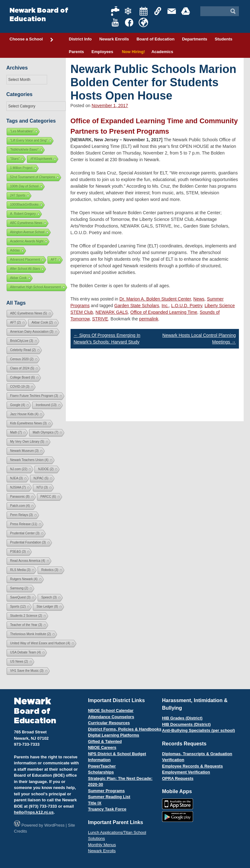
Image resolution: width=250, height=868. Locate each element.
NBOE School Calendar (111, 710)
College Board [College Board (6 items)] (22, 377)
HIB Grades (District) (182, 718)
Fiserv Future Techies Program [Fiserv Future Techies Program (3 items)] (34, 396)
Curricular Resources (109, 723)
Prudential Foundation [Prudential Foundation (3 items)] (28, 542)
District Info (80, 39)
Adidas (15, 250)
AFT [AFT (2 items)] (16, 322)
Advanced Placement (25, 260)
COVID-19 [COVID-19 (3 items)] (20, 387)
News (199, 299)
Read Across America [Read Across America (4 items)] (28, 561)
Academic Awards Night (27, 241)
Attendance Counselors (111, 717)
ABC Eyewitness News (26, 223)
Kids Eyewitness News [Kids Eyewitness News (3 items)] (28, 423)
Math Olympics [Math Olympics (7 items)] (45, 432)
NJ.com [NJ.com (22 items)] (19, 469)
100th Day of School (24, 186)
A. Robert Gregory (23, 214)
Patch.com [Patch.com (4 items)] (20, 506)
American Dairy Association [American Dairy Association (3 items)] (32, 332)
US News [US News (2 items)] (19, 662)
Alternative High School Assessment (36, 287)
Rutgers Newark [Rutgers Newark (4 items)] (24, 579)
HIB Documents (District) (186, 724)
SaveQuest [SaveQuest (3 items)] (20, 597)
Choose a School (32, 39)
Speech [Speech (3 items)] (49, 597)
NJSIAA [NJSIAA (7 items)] (18, 487)
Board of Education (155, 39)
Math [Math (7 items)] (16, 432)
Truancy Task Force (107, 809)
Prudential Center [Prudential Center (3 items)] (25, 533)
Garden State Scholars (137, 306)
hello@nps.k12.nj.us (34, 812)
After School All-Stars (25, 269)
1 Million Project (21, 168)
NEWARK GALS (112, 312)
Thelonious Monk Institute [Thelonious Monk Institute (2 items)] (31, 634)
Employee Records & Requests (192, 766)
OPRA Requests (178, 778)
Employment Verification (186, 772)
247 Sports (18, 195)
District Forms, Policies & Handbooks (125, 729)
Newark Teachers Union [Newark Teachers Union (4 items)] (29, 460)
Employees (102, 52)
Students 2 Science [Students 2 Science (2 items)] (26, 616)
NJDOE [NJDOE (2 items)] (46, 469)
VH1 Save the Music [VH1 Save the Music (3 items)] (27, 671)
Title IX (95, 803)
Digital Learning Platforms (114, 735)
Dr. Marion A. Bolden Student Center (155, 299)
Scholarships (101, 772)
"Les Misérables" (22, 131)
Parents (77, 52)
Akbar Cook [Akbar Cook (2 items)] (42, 322)
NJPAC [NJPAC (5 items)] (41, 478)
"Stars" (15, 159)
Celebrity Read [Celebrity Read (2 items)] (23, 350)
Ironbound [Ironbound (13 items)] (46, 405)
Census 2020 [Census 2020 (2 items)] (22, 359)
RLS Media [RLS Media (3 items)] (20, 570)
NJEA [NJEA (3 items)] (16, 478)
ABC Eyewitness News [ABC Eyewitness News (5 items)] (29, 313)
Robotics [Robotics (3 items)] (50, 570)
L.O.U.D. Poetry (187, 306)
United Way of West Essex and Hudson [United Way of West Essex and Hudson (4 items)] (40, 643)
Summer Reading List (109, 797)
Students (224, 39)
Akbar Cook (18, 278)
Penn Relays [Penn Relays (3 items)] (22, 515)
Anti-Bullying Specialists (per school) (198, 730)
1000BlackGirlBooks (24, 205)
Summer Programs (106, 791)
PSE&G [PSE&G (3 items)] (18, 552)
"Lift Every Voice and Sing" (29, 140)
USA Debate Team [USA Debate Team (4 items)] (25, 652)
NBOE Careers (102, 747)
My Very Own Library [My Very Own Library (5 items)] (27, 442)
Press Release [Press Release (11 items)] (24, 524)
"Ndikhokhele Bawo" (24, 150)
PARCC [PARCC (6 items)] (48, 497)
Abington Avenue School (27, 232)
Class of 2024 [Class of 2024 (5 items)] (22, 368)
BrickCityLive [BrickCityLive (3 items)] (22, 341)
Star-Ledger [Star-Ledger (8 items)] (47, 607)
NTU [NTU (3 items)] (42, 487)
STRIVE (100, 319)
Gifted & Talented (105, 741)
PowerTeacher (102, 766)
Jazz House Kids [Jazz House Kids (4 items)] (24, 414)
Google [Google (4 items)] (18, 405)
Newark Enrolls (114, 39)
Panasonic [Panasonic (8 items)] (20, 497)
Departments (194, 39)
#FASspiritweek (41, 159)
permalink (149, 319)
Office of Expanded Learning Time (164, 312)
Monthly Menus (102, 845)
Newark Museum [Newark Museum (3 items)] (24, 451)
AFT (54, 260)
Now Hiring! (132, 52)
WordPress (54, 825)
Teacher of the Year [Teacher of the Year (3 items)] (26, 625)
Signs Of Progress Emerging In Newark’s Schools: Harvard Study (107, 339)
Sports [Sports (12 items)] (18, 607)
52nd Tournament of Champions (33, 177)
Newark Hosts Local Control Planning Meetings (199, 339)
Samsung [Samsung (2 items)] (19, 588)
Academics (162, 52)
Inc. (165, 306)
